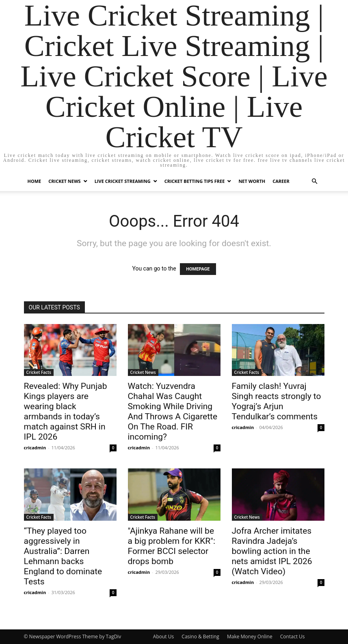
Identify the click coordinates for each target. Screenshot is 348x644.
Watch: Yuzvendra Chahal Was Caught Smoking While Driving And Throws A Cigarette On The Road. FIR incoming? (173, 411)
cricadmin (35, 448)
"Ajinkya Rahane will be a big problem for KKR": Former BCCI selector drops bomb (172, 546)
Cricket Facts (39, 372)
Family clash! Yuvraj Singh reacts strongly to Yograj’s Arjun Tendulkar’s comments (277, 401)
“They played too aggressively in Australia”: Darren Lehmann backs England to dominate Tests (63, 556)
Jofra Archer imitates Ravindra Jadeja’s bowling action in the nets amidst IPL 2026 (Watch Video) (272, 551)
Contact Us (293, 636)
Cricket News (64, 181)
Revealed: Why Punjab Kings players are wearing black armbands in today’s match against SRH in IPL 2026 (66, 411)
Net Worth (252, 181)
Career (281, 181)
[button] (315, 181)
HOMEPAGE (198, 269)
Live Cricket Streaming (123, 181)
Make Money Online (250, 636)
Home (35, 181)
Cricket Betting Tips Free (195, 181)
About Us (163, 636)
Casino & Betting (200, 636)
